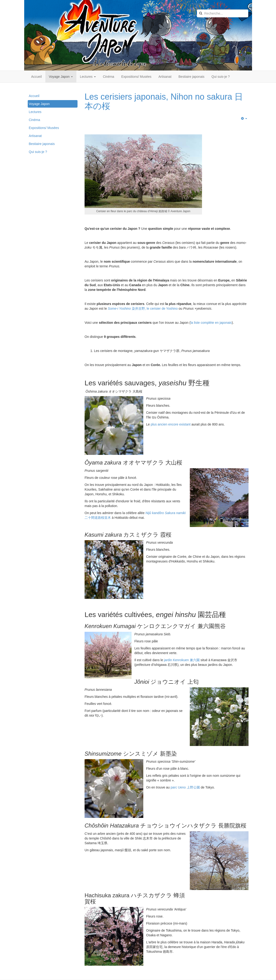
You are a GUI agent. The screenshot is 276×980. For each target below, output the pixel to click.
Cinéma (109, 77)
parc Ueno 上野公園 (185, 787)
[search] (223, 13)
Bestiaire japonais (192, 77)
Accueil (37, 77)
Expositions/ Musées (136, 77)
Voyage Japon (61, 77)
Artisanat (165, 77)
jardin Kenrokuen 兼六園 (182, 660)
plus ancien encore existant (171, 424)
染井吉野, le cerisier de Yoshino (143, 308)
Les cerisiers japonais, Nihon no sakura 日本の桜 (164, 101)
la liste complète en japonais (211, 323)
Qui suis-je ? (221, 77)
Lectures (88, 77)
